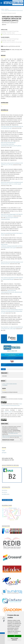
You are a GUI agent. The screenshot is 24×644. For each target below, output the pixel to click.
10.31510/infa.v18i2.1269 (13, 443)
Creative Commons (8, 422)
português (4, 463)
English (3, 461)
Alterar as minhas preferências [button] (14, 639)
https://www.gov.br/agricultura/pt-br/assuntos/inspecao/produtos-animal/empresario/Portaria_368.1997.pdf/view (11, 154)
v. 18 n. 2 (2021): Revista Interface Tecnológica (12, 11)
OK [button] (14, 636)
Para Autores (4, 502)
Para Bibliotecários (6, 504)
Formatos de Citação (8, 450)
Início (3, 9)
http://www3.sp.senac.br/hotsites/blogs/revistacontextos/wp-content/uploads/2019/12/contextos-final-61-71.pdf (12, 322)
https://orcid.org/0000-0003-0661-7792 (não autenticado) (12, 34)
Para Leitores (5, 501)
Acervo (7, 9)
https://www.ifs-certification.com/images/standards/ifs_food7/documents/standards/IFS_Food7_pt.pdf (12, 256)
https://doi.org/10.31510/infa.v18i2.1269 (12, 46)
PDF (4, 379)
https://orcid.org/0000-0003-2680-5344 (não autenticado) (12, 42)
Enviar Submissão (7, 510)
